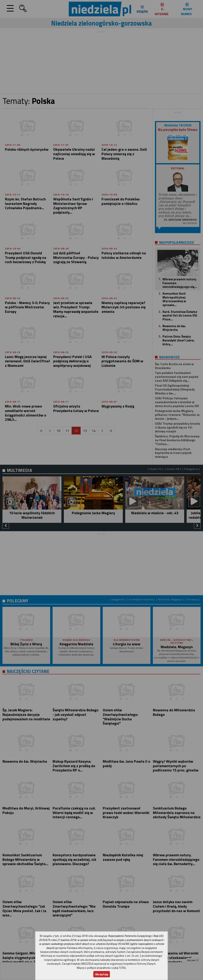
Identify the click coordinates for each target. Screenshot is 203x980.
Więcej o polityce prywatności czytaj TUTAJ (101, 968)
